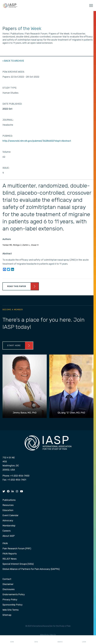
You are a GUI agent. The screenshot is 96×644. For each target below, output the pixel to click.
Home (12, 640)
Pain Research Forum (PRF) (17, 549)
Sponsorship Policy (12, 605)
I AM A (36, 640)
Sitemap (7, 615)
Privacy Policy (10, 600)
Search (60, 640)
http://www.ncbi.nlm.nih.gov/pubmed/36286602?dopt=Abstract (37, 141)
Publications (9, 500)
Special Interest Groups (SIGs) (18, 564)
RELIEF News (9, 559)
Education (8, 510)
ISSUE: (6, 168)
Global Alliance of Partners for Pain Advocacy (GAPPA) (31, 569)
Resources (8, 505)
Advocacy (8, 521)
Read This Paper (17, 286)
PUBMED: (8, 136)
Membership (9, 526)
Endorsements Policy (14, 595)
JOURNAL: (8, 120)
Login (84, 640)
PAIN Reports (10, 554)
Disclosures (8, 589)
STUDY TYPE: (10, 88)
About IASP (9, 536)
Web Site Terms (10, 610)
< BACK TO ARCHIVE (13, 61)
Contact (7, 579)
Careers (6, 531)
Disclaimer (8, 584)
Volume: (7, 152)
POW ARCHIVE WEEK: (13, 72)
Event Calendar (10, 516)
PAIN (5, 544)
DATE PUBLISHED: (12, 104)
